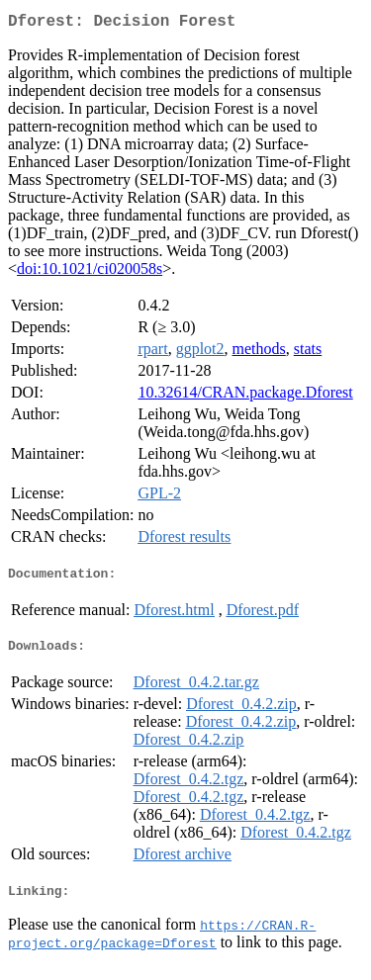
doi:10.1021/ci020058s (90, 272)
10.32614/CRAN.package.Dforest (245, 396)
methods (259, 353)
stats (308, 353)
